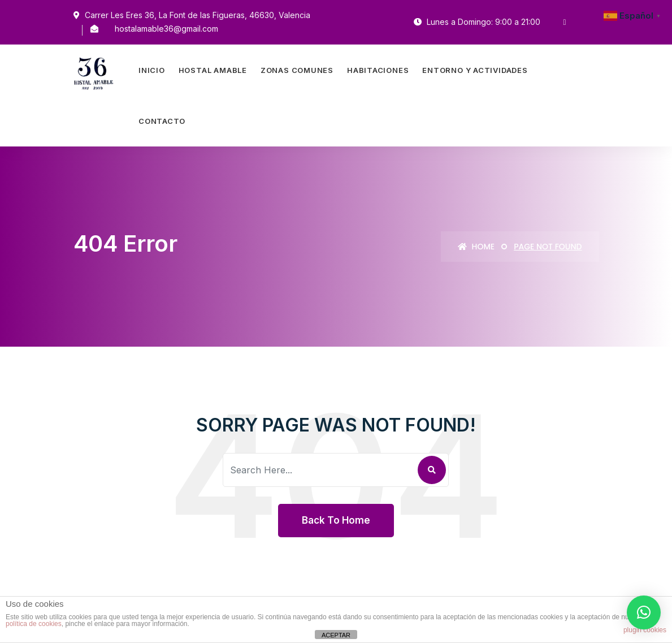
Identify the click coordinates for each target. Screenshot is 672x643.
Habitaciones (378, 70)
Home (476, 247)
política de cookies (34, 624)
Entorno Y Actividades (475, 70)
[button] (644, 612)
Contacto (162, 121)
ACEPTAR (336, 635)
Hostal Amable (213, 70)
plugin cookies (645, 630)
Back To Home (336, 520)
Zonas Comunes (297, 70)
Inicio (152, 70)
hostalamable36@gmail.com (166, 29)
